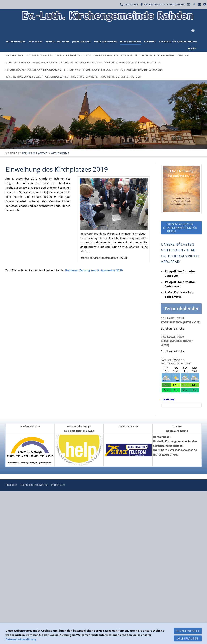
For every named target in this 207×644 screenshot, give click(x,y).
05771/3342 (129, 4)
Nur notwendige (188, 640)
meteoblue (168, 399)
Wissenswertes (60, 153)
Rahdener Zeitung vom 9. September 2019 (94, 270)
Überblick (11, 485)
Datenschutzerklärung (34, 485)
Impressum (58, 485)
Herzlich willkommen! (35, 153)
